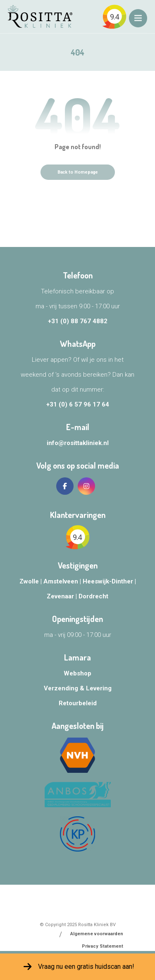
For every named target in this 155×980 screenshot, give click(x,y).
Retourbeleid (78, 703)
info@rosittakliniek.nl (78, 443)
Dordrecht (93, 596)
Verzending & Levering (78, 688)
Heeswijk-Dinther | (109, 581)
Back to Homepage (77, 172)
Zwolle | (31, 581)
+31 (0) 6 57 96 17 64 (78, 404)
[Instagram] (86, 486)
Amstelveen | (63, 581)
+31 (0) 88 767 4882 (78, 321)
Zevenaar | (63, 596)
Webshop (77, 673)
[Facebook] (65, 486)
